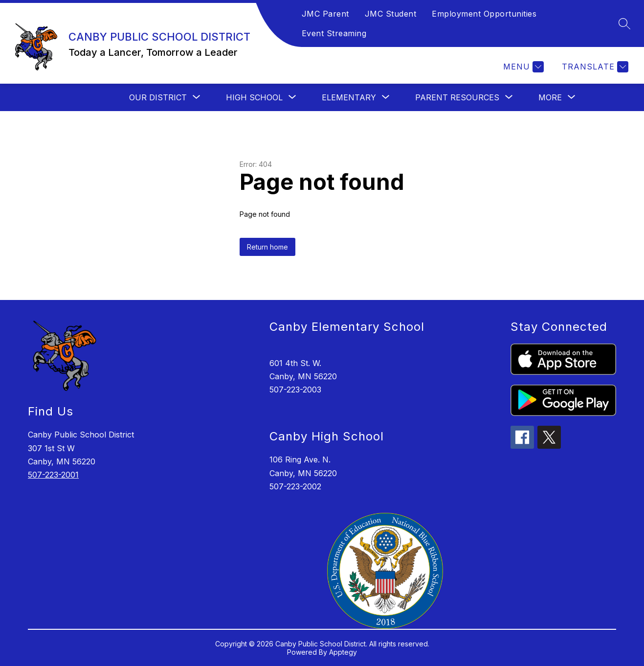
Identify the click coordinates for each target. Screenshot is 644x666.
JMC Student (391, 14)
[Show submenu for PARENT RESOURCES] (457, 97)
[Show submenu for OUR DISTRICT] (158, 97)
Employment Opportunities (484, 14)
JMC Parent (325, 14)
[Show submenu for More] (550, 97)
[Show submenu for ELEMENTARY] (349, 97)
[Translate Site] (594, 67)
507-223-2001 (53, 475)
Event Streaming (334, 33)
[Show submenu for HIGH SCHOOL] (254, 97)
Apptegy (343, 652)
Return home (267, 247)
